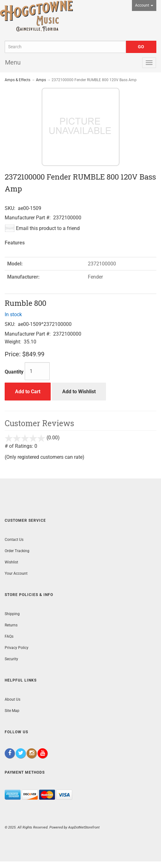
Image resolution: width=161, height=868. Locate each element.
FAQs (9, 636)
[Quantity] (37, 371)
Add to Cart (28, 392)
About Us (13, 699)
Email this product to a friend (48, 228)
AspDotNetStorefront (84, 827)
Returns (11, 625)
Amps (41, 80)
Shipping (12, 614)
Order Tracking (17, 551)
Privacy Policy (17, 648)
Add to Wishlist (79, 392)
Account (144, 5)
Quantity (14, 372)
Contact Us (14, 540)
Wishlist (11, 562)
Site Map (12, 711)
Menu (13, 62)
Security (11, 659)
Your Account (16, 573)
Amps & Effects (18, 80)
